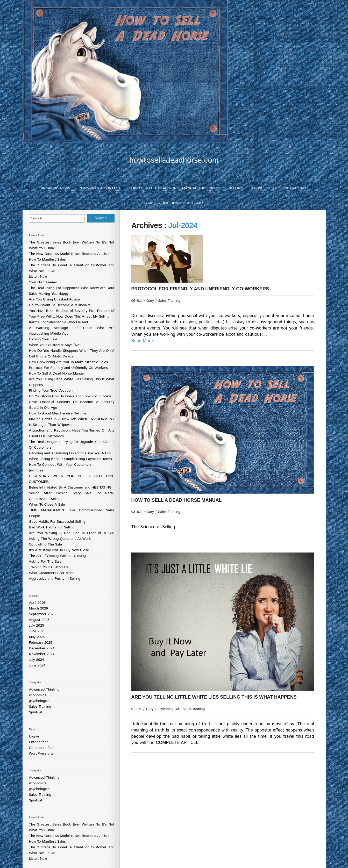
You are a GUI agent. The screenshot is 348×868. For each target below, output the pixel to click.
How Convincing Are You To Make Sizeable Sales (69, 362)
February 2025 (41, 643)
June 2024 (37, 665)
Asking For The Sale (45, 562)
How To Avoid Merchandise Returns (58, 413)
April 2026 (37, 603)
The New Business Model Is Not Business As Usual (70, 254)
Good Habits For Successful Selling (57, 522)
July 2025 (37, 626)
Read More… (144, 341)
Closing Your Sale (43, 339)
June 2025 (37, 631)
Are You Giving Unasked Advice (54, 299)
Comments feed (42, 748)
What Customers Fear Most (51, 573)
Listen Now (38, 277)
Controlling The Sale (45, 544)
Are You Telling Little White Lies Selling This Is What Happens (214, 697)
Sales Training (40, 707)
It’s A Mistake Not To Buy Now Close (59, 550)
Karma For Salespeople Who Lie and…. (61, 322)
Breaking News (55, 188)
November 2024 (42, 654)
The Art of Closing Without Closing (57, 556)
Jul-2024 (183, 225)
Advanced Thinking (44, 690)
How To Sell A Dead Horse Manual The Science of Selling (186, 188)
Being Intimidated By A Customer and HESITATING (70, 487)
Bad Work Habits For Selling (52, 527)
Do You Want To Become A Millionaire (60, 305)
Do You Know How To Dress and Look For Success (70, 396)
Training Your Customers (49, 567)
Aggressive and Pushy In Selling (55, 579)
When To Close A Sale (47, 505)
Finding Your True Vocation (51, 391)
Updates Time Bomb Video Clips (174, 203)
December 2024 (42, 648)
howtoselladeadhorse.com (174, 160)
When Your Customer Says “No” (55, 345)
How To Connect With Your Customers (60, 465)
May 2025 (37, 637)
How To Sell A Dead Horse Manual (57, 374)
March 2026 (39, 608)
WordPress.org (41, 754)
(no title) (36, 470)
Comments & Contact (100, 188)
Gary (150, 301)
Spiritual (36, 712)
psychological (40, 701)
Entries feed (39, 742)
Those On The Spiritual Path (279, 188)
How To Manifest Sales (47, 260)
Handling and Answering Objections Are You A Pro (70, 453)
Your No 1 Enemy (43, 282)
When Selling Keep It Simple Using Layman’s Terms (70, 459)
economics (38, 695)
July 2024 (37, 660)
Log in (34, 736)
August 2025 (39, 620)
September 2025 (42, 614)
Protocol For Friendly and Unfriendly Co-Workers (68, 368)
